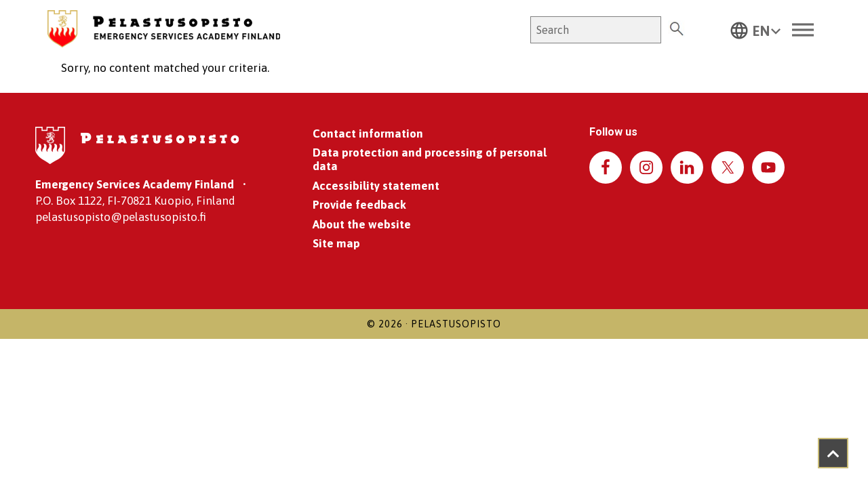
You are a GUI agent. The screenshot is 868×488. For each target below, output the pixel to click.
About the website (362, 224)
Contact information (368, 134)
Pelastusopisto (456, 324)
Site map (336, 243)
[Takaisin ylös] (833, 453)
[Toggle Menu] (803, 30)
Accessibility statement (376, 186)
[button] (755, 30)
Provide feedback (359, 205)
